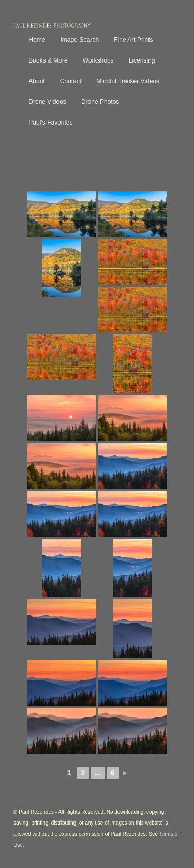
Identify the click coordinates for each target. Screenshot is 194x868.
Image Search (79, 40)
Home (37, 40)
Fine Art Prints (133, 40)
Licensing (142, 60)
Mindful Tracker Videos (128, 81)
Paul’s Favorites (50, 123)
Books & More (48, 60)
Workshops (98, 60)
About (36, 81)
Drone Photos (100, 102)
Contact (71, 81)
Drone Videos (47, 102)
